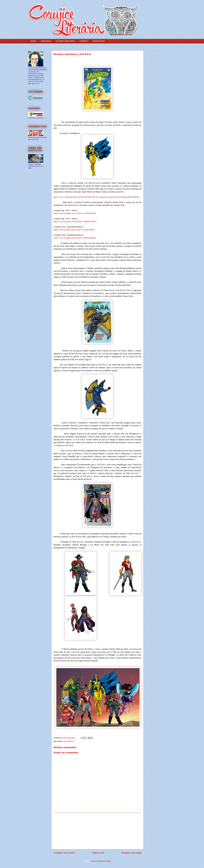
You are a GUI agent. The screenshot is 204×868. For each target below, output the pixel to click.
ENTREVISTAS (99, 41)
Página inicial (98, 853)
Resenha (70, 741)
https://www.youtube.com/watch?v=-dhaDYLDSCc (75, 221)
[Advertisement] (97, 831)
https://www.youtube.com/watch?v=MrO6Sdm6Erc (75, 238)
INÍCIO (33, 41)
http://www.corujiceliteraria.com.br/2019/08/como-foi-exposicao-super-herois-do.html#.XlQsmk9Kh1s (97, 197)
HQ (65, 741)
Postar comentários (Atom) (101, 861)
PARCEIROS (46, 41)
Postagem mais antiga (131, 853)
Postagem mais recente (64, 853)
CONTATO (84, 41)
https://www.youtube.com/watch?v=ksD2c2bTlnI (74, 230)
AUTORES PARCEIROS (65, 41)
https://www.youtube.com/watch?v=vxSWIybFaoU (75, 213)
